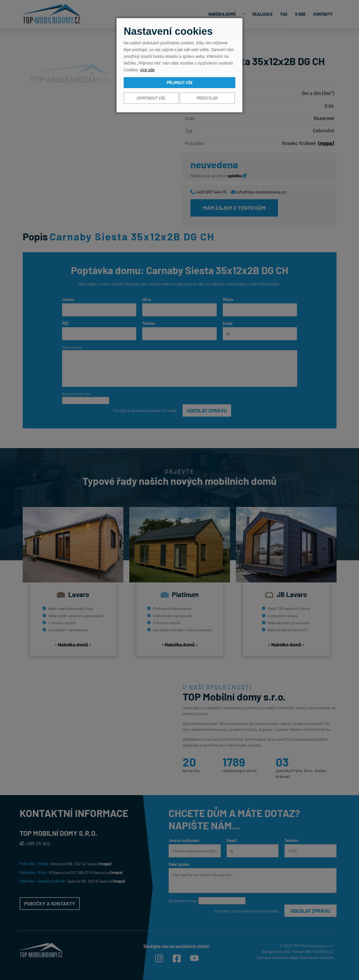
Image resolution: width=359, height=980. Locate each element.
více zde (147, 70)
